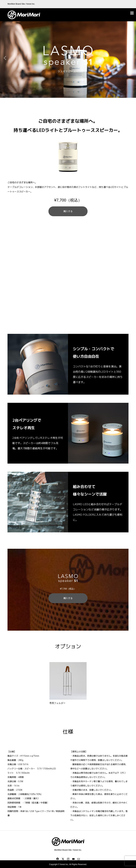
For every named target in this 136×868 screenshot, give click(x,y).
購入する (68, 211)
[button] (5, 58)
